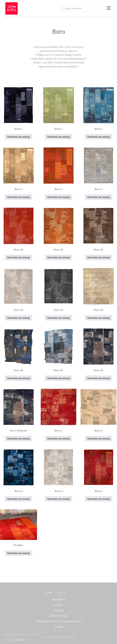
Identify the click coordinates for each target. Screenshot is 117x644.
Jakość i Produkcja (59, 616)
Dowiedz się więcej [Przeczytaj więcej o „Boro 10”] (18, 257)
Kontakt (59, 627)
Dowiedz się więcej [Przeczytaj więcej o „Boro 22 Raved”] (18, 439)
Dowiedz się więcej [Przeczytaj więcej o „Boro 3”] (58, 439)
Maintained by (14, 640)
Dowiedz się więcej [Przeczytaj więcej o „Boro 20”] (18, 378)
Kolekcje (59, 605)
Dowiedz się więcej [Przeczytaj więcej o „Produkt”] (18, 553)
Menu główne (59, 599)
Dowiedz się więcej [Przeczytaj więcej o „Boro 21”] (58, 378)
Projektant (58, 610)
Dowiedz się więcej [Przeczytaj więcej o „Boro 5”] (99, 499)
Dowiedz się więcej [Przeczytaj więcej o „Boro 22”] (99, 378)
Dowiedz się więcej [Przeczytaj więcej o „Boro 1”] (18, 137)
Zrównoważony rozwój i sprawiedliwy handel (59, 621)
